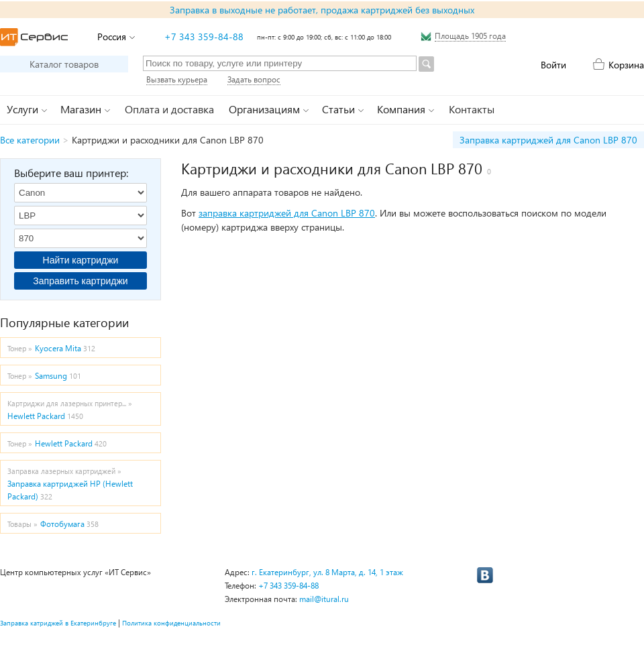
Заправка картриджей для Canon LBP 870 (548, 140)
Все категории (30, 140)
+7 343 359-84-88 (204, 37)
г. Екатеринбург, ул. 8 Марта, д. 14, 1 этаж (327, 572)
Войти (553, 65)
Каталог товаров (64, 64)
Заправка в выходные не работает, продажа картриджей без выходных (322, 10)
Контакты (472, 109)
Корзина (626, 65)
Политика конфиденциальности (171, 623)
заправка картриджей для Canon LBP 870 (287, 213)
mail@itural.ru (324, 599)
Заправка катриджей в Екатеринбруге (58, 623)
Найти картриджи (81, 260)
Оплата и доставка (169, 109)
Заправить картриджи (80, 281)
